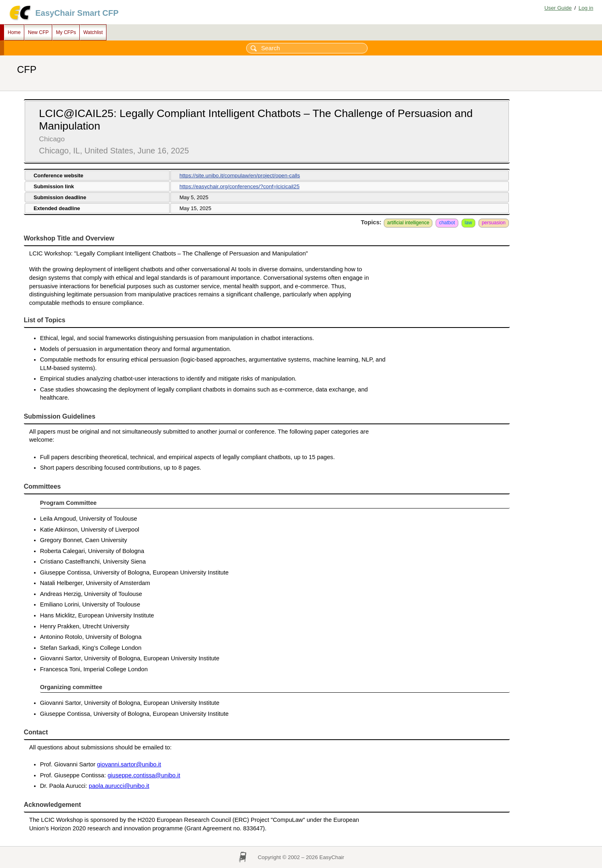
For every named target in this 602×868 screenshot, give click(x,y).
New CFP (38, 32)
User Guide (558, 8)
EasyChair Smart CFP (77, 13)
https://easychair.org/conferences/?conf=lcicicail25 (239, 186)
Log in (586, 8)
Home (14, 32)
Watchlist (93, 32)
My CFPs (66, 32)
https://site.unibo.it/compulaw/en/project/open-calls (240, 176)
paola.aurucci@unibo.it (119, 786)
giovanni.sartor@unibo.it (129, 764)
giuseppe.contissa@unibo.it (144, 775)
